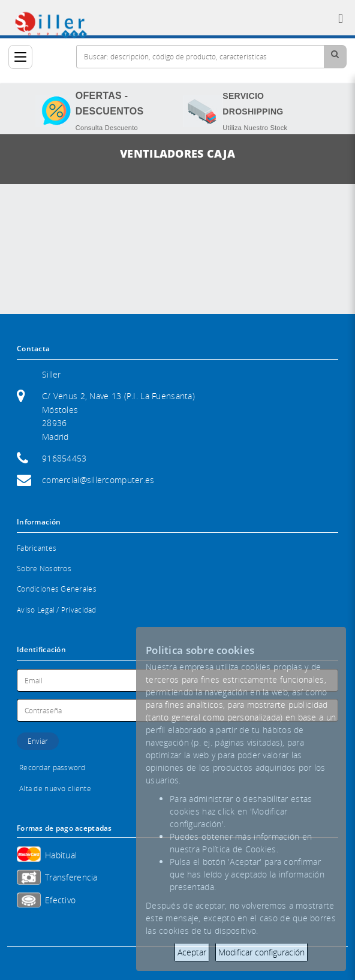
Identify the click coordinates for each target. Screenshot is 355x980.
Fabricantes (37, 548)
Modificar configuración (261, 952)
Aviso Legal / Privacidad (57, 610)
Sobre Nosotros (44, 569)
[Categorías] (20, 57)
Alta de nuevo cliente (55, 788)
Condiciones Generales (57, 589)
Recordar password (52, 768)
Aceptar (192, 952)
